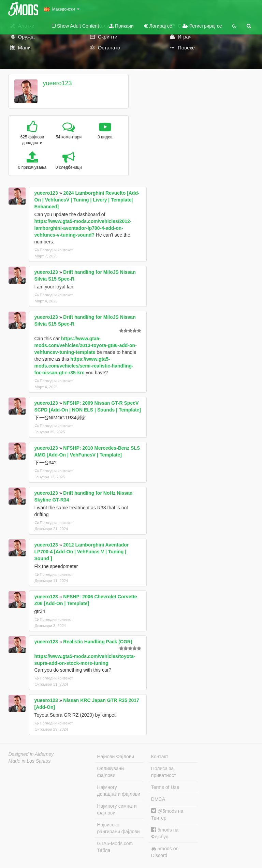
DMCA (158, 799)
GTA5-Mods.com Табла (115, 847)
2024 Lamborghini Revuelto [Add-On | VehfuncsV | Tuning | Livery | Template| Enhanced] (87, 200)
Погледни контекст (54, 250)
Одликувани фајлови (111, 772)
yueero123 (57, 83)
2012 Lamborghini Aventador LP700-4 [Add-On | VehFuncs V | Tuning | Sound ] (82, 552)
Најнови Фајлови (116, 757)
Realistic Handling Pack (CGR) (98, 642)
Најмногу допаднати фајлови (119, 791)
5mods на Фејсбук (165, 833)
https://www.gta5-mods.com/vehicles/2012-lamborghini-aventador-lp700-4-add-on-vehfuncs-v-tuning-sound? (83, 228)
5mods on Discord (165, 852)
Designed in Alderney (31, 754)
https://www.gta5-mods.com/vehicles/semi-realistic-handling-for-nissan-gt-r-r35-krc (84, 366)
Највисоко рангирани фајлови (119, 828)
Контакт (160, 757)
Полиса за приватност (164, 772)
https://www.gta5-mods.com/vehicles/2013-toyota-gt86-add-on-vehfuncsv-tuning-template (86, 345)
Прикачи (121, 26)
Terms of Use (165, 787)
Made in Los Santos (30, 761)
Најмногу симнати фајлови (117, 809)
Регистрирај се (202, 26)
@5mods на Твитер (167, 814)
